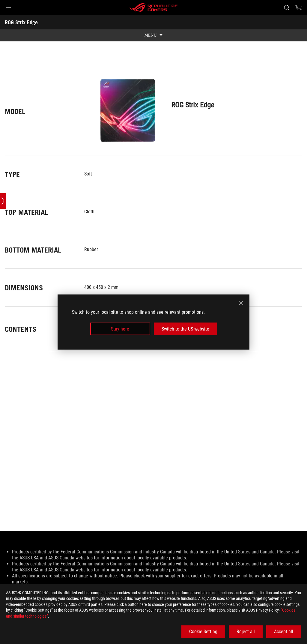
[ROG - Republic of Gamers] (153, 7)
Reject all (246, 632)
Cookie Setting (203, 632)
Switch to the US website (185, 329)
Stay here (120, 329)
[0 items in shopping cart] (299, 7)
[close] (241, 303)
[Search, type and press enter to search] (287, 7)
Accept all (284, 632)
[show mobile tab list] (153, 35)
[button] (8, 7)
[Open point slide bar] (3, 201)
